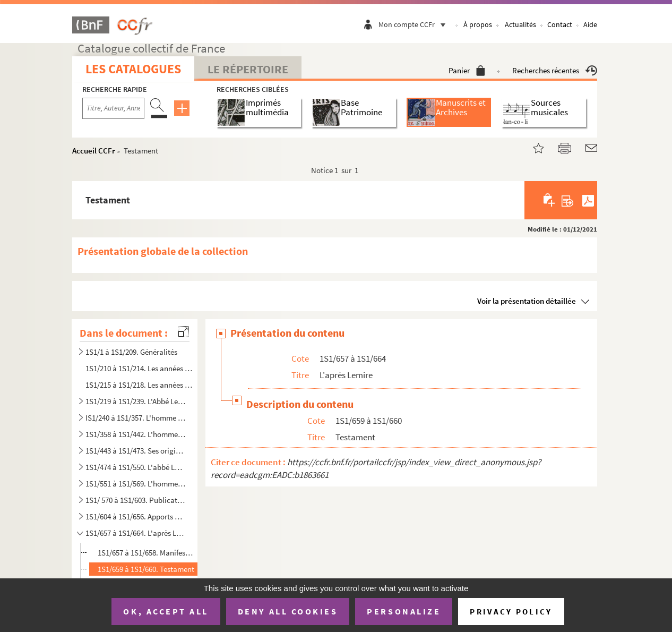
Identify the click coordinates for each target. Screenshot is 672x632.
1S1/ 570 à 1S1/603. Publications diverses (135, 500)
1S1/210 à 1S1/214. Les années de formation (140, 368)
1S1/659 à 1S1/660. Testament (146, 569)
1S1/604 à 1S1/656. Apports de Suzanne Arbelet (135, 516)
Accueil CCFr (94, 151)
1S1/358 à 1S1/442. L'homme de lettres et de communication (135, 434)
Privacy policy (511, 612)
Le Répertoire (248, 69)
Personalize (404, 611)
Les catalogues (133, 69)
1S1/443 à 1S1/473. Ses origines (135, 451)
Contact (560, 24)
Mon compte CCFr (415, 24)
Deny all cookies (288, 611)
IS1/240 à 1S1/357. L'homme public (135, 418)
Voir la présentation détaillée (527, 301)
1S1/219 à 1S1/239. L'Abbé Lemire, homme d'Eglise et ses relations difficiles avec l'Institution (135, 401)
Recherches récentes (555, 70)
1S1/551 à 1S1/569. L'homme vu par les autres (135, 484)
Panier (467, 70)
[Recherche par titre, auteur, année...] (113, 108)
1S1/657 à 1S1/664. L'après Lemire (135, 533)
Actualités (520, 24)
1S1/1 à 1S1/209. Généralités (131, 352)
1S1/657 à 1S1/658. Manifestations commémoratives (147, 553)
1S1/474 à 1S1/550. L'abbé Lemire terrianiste (135, 467)
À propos (478, 24)
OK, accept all (166, 611)
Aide (590, 24)
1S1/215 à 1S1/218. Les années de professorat (140, 385)
